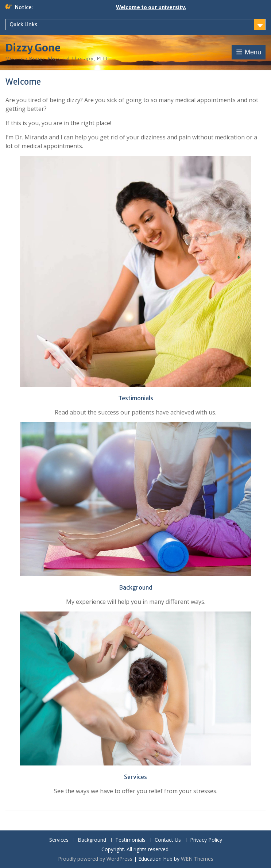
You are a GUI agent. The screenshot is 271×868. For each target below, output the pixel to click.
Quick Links (23, 24)
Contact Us (168, 840)
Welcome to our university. (151, 7)
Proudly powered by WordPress (95, 859)
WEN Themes (197, 859)
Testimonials (130, 840)
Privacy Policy (206, 840)
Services (59, 840)
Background (92, 840)
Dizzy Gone (33, 48)
